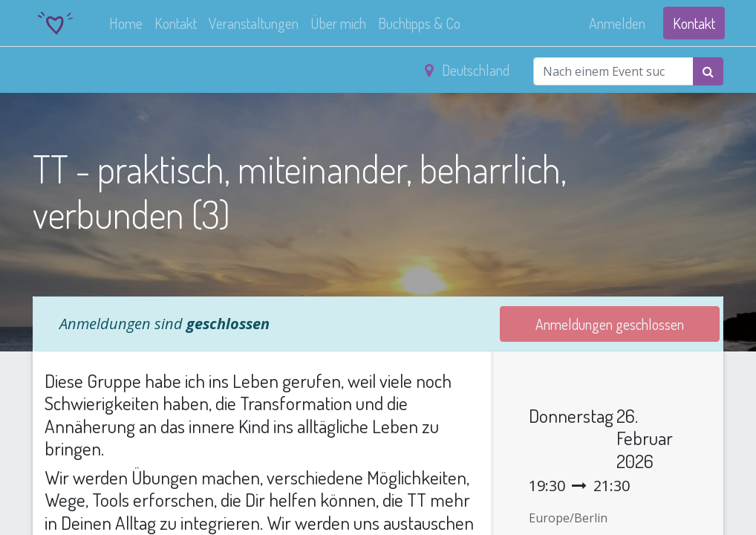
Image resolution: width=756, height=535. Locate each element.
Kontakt (693, 23)
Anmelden (616, 23)
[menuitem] (127, 23)
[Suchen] (708, 71)
